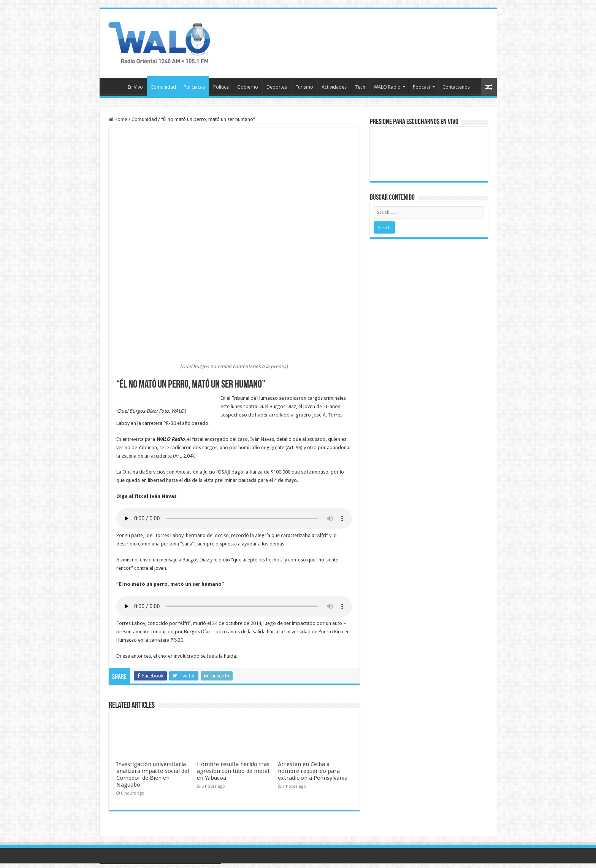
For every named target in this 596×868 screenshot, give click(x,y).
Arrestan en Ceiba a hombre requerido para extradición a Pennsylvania (313, 771)
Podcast (422, 87)
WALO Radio (387, 87)
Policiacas (194, 87)
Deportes (277, 87)
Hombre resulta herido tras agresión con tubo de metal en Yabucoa (233, 771)
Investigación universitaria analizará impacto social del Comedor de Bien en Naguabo (153, 774)
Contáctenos (456, 87)
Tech (360, 87)
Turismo (304, 87)
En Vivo (135, 87)
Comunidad (163, 87)
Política (221, 87)
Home (118, 119)
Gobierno (248, 87)
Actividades (334, 87)
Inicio (113, 86)
